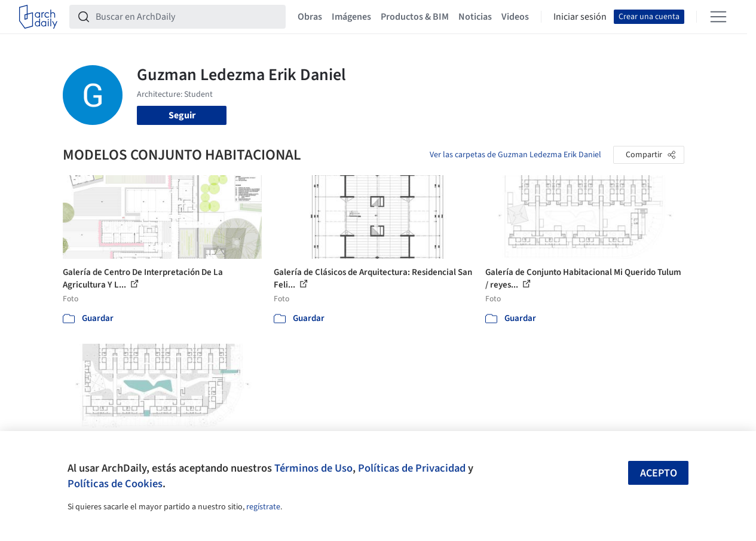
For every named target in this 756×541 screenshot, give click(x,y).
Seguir (182, 115)
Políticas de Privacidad (412, 468)
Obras (310, 17)
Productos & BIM (415, 17)
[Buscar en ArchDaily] (187, 17)
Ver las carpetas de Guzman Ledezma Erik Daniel (515, 155)
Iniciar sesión (580, 17)
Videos (515, 17)
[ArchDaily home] (38, 17)
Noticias (475, 17)
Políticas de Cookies (115, 484)
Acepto (659, 473)
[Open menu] (718, 17)
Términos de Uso (313, 468)
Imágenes (351, 17)
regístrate (263, 507)
